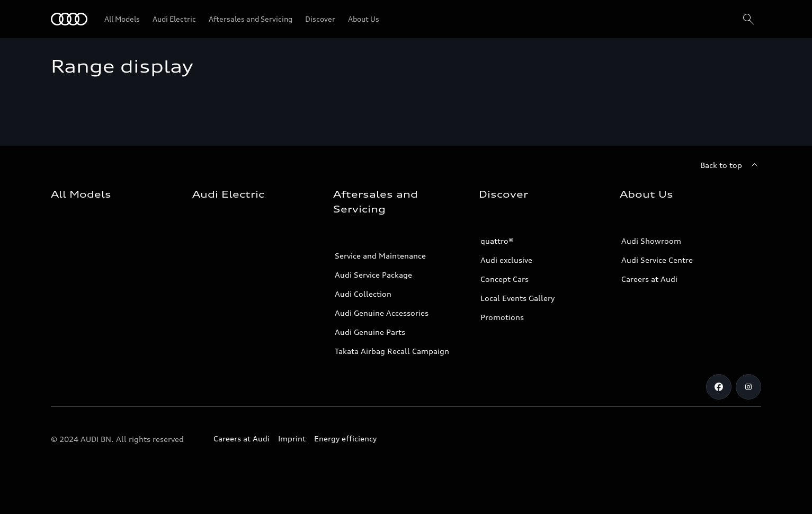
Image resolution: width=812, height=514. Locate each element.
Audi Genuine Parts (370, 332)
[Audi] (69, 19)
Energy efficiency (345, 438)
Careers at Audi (649, 279)
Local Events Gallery (517, 298)
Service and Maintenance (380, 256)
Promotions (502, 317)
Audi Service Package (373, 275)
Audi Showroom (651, 241)
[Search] (748, 19)
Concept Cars (505, 279)
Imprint (292, 438)
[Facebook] (719, 387)
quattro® (497, 241)
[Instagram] (748, 387)
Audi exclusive (506, 260)
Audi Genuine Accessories (382, 313)
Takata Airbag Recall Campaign (392, 351)
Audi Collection (363, 294)
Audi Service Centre (657, 260)
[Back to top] (731, 165)
